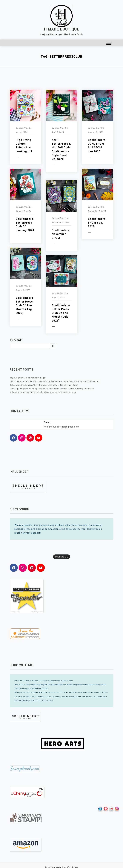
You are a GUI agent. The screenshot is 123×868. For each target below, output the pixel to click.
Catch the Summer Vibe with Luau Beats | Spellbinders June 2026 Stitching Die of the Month (54, 381)
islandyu (23, 128)
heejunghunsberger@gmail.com (61, 427)
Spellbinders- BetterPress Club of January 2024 (25, 225)
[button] (109, 44)
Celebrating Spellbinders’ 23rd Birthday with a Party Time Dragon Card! (44, 385)
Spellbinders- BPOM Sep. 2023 (97, 223)
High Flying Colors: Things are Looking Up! (24, 146)
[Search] (53, 346)
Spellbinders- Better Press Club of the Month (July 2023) (61, 313)
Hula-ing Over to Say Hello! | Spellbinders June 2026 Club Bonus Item (43, 392)
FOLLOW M (62, 557)
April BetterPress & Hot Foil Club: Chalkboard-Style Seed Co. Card (61, 149)
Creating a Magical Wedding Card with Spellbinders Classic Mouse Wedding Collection (52, 389)
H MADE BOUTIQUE (62, 29)
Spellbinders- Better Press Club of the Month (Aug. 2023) (25, 305)
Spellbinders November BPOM (60, 234)
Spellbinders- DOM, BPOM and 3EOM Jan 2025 (97, 146)
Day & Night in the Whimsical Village (27, 378)
